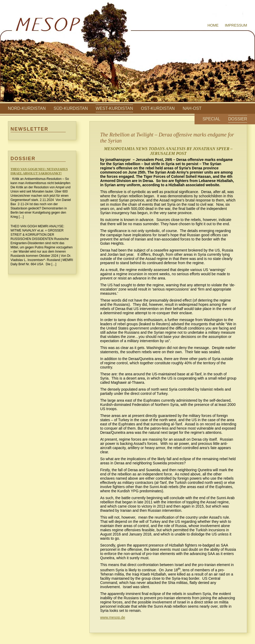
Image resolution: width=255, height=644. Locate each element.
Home (213, 25)
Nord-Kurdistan (27, 108)
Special (211, 119)
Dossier (238, 119)
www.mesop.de (113, 617)
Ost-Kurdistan (158, 108)
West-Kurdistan (114, 108)
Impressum (236, 25)
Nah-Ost (192, 108)
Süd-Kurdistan (71, 108)
